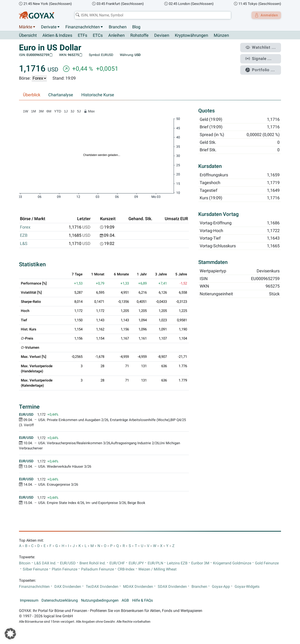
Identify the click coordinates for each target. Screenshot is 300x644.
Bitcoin (25, 563)
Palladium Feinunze (97, 569)
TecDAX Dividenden (102, 587)
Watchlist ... (263, 47)
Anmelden (265, 15)
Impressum (29, 600)
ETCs (98, 36)
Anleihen (116, 36)
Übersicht (28, 35)
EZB (24, 236)
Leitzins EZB (177, 563)
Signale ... (261, 57)
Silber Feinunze (35, 569)
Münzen (221, 36)
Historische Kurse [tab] (98, 95)
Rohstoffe (139, 36)
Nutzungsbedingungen (100, 600)
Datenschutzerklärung (60, 600)
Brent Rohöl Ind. (93, 563)
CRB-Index (126, 569)
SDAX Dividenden (172, 587)
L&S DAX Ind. (45, 563)
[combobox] (151, 15)
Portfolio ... (262, 67)
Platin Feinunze (65, 569)
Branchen (118, 27)
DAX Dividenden (68, 587)
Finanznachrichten (83, 27)
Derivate (49, 27)
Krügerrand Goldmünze (232, 563)
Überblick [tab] (32, 95)
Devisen (162, 36)
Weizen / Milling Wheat (157, 569)
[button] (10, 634)
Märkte (26, 27)
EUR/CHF (117, 563)
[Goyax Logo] (37, 15)
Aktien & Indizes (57, 36)
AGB (125, 600)
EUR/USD (68, 563)
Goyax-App (221, 587)
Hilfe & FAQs (142, 600)
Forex (25, 227)
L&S (24, 244)
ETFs (82, 36)
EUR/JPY (136, 563)
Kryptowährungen (191, 36)
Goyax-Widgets (247, 587)
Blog (136, 27)
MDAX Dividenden (138, 587)
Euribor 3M (200, 563)
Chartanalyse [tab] (61, 95)
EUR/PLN (155, 563)
